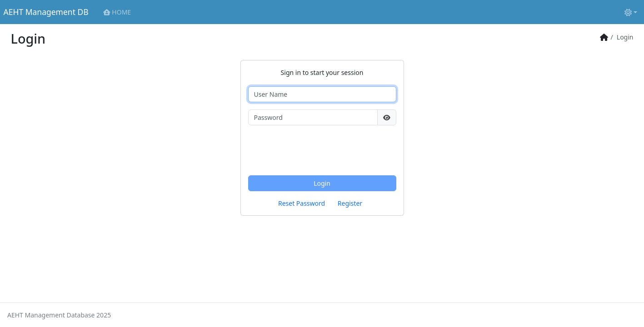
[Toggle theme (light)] (631, 12)
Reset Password (302, 203)
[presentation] (317, 150)
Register (350, 203)
